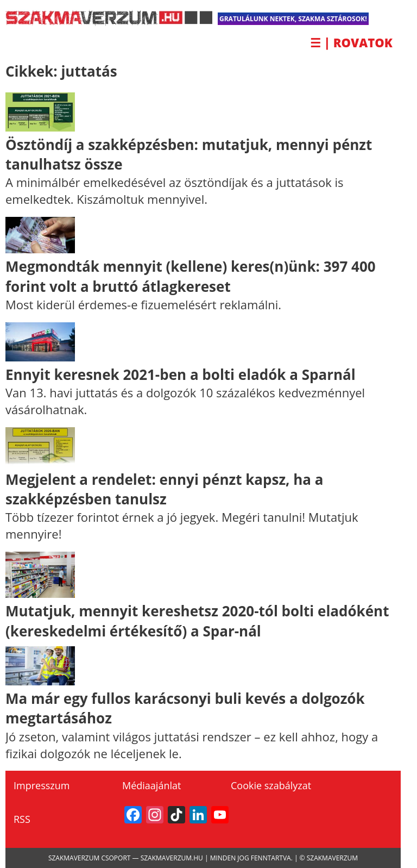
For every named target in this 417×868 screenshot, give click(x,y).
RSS (22, 819)
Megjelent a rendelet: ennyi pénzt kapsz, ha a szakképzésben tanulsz (165, 489)
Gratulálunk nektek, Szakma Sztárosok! (293, 19)
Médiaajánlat (151, 785)
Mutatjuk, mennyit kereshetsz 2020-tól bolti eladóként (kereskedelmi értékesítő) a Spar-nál (197, 621)
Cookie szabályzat (271, 785)
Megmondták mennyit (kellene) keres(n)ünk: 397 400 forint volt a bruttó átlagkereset (191, 276)
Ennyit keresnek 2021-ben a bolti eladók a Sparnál (181, 374)
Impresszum (42, 785)
